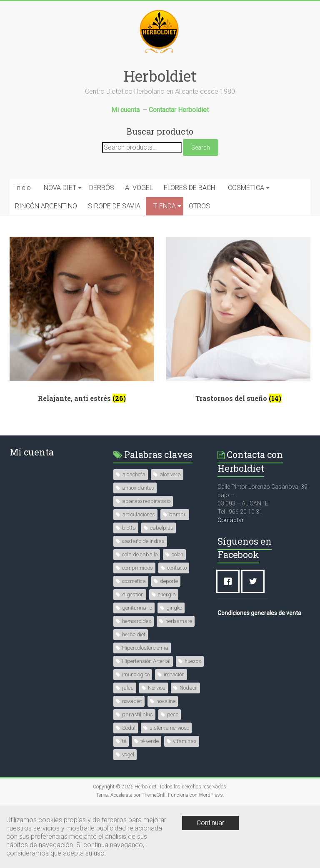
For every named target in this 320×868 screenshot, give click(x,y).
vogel (128, 754)
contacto (177, 568)
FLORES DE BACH (189, 188)
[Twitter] (255, 581)
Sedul (129, 728)
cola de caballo (140, 554)
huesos (193, 661)
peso (173, 714)
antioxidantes (138, 488)
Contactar (231, 520)
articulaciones (139, 514)
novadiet (132, 701)
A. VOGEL (139, 188)
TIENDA (165, 206)
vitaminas (185, 741)
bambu (178, 514)
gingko (174, 608)
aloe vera (170, 474)
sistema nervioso (169, 728)
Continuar (210, 823)
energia (167, 594)
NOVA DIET (60, 188)
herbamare (179, 621)
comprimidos (137, 568)
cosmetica (134, 581)
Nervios (157, 688)
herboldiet (134, 634)
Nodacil (189, 688)
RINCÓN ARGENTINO (46, 206)
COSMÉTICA (246, 188)
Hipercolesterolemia (145, 648)
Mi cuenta (32, 452)
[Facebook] (230, 581)
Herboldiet (160, 76)
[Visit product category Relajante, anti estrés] (82, 323)
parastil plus (137, 714)
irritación (174, 674)
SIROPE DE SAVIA (114, 206)
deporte (169, 581)
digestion (133, 594)
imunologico (136, 674)
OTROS (199, 206)
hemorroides (137, 621)
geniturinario (137, 608)
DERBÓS (102, 188)
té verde (150, 741)
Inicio (23, 188)
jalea (128, 688)
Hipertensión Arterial (146, 661)
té (124, 741)
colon (177, 554)
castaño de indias (143, 541)
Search (201, 148)
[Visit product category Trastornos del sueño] (238, 323)
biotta (129, 528)
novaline (166, 701)
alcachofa (134, 474)
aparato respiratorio (146, 501)
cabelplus (162, 528)
